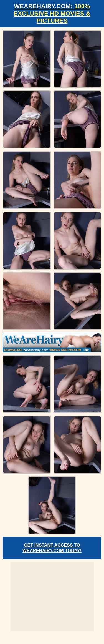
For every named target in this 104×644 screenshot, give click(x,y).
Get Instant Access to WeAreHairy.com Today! (52, 548)
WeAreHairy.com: (52, 13)
